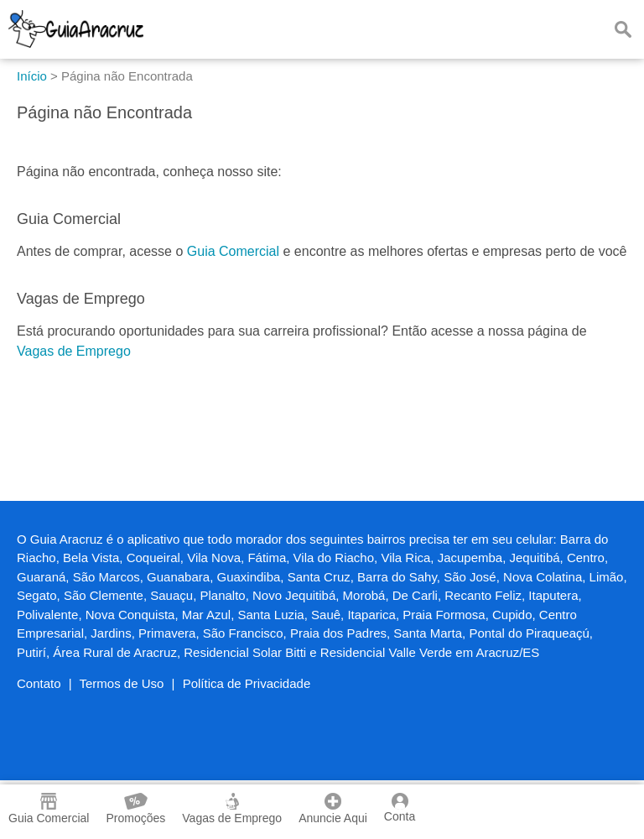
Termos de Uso (122, 683)
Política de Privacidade (247, 683)
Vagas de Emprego (74, 351)
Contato (39, 683)
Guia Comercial (233, 251)
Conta (400, 808)
